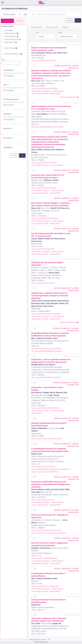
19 (35, 597)
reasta (60, 33)
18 (35, 569)
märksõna (8, 114)
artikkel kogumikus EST (62, 328)
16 (35, 510)
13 (35, 418)
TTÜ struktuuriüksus (12, 99)
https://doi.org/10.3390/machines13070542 (45, 586)
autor (6, 85)
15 (35, 477)
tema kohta (9, 138)
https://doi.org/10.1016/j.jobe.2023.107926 (44, 89)
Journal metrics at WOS (40, 94)
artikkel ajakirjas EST (63, 66)
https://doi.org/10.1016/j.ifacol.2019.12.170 (44, 61)
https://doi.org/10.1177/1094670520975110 (44, 558)
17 (35, 538)
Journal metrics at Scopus (41, 91)
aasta (3, 60)
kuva (37, 33)
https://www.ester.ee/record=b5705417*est (45, 472)
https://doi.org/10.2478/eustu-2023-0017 (44, 163)
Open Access (11, 48)
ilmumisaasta (9, 70)
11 (35, 356)
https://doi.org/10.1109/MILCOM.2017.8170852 (45, 408)
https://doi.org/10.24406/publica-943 (43, 283)
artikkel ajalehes (12, 36)
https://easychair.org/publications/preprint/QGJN (47, 439)
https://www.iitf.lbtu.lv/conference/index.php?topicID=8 (49, 533)
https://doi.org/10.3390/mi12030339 (43, 249)
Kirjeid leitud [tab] (36, 27)
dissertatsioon (11, 42)
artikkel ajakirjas (12, 33)
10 (35, 329)
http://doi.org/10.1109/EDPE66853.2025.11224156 (47, 351)
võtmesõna (8, 147)
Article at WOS (55, 94)
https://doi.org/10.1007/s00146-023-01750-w (45, 218)
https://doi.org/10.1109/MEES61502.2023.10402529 (47, 127)
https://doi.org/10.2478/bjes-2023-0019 (44, 188)
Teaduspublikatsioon (14, 54)
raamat (8, 30)
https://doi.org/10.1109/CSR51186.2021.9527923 (46, 378)
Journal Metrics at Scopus (41, 502)
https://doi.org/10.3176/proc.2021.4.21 (43, 500)
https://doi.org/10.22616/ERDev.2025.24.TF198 (46, 530)
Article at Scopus (57, 91)
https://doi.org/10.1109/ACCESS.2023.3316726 (46, 314)
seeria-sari (8, 129)
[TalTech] (41, 3)
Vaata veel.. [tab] (52, 27)
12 (35, 383)
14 (35, 444)
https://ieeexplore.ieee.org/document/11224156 (46, 349)
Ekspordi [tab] (65, 27)
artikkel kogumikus (13, 39)
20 (35, 615)
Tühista (70, 20)
